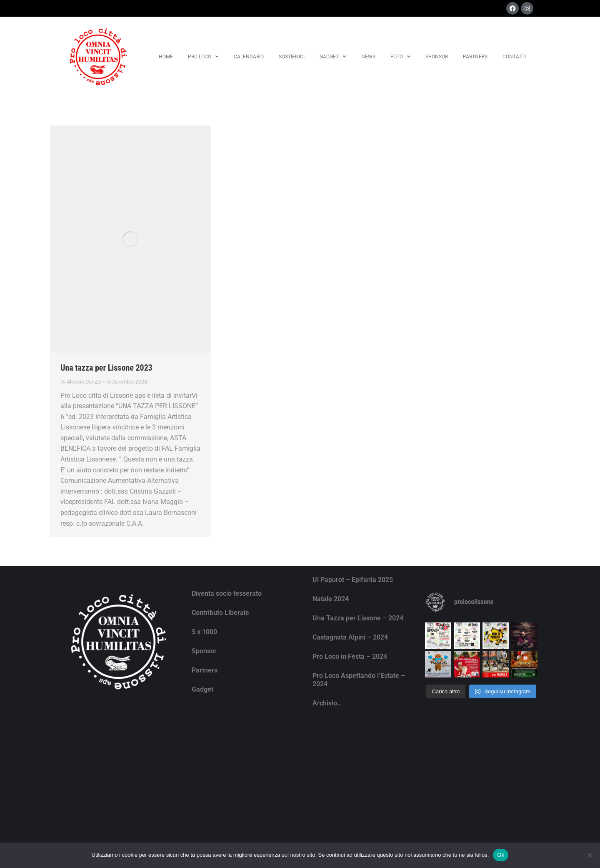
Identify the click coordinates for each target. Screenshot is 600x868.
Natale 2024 (331, 599)
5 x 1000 (204, 632)
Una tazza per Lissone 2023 (106, 368)
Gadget (333, 57)
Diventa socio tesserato (227, 593)
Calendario (249, 57)
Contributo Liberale (220, 613)
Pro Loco (203, 57)
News (368, 57)
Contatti (514, 57)
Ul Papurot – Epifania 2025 (353, 580)
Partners (475, 57)
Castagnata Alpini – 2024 (350, 637)
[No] (590, 855)
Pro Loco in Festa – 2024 (350, 656)
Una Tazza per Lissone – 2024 (358, 618)
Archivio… (327, 703)
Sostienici (292, 57)
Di (81, 382)
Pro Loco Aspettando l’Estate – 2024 (359, 680)
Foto (400, 57)
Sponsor (437, 57)
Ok (501, 855)
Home (166, 57)
